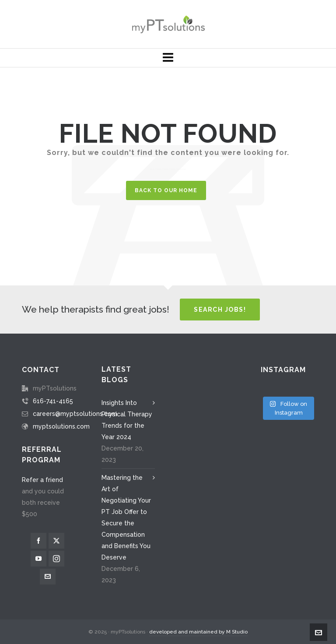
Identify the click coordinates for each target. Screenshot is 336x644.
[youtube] (38, 559)
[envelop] (48, 577)
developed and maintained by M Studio (198, 632)
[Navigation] (168, 58)
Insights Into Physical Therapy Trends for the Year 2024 (127, 420)
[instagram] (56, 559)
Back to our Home (166, 190)
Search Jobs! (220, 310)
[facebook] (38, 541)
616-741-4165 (53, 401)
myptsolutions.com (61, 426)
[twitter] (56, 541)
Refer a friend (42, 480)
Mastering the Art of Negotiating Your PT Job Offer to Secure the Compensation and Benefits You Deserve (126, 517)
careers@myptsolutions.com (75, 414)
